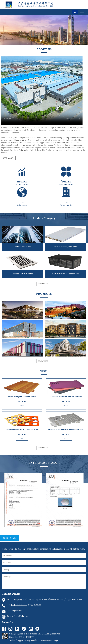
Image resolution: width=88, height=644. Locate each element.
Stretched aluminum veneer (22, 274)
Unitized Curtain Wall (22, 247)
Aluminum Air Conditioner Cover (66, 274)
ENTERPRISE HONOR (44, 463)
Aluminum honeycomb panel (66, 247)
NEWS (44, 371)
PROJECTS (44, 294)
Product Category (44, 218)
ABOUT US (44, 49)
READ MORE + (8, 158)
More (22, 406)
